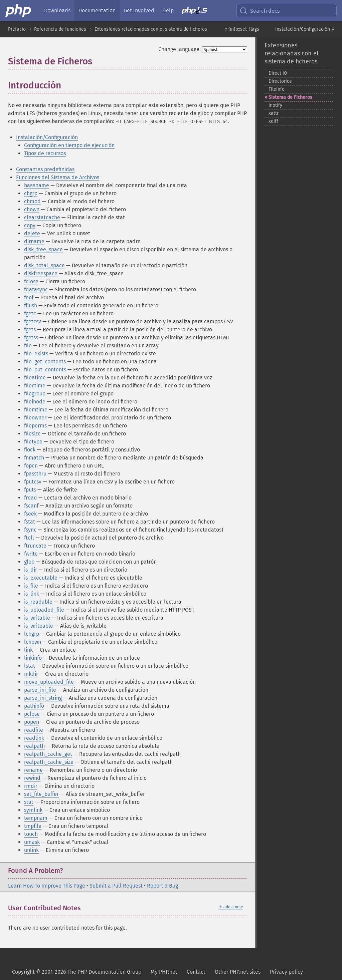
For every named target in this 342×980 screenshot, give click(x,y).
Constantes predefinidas (45, 169)
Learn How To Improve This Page (47, 886)
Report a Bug (162, 886)
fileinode (35, 402)
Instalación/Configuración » (305, 29)
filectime (35, 386)
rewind (32, 778)
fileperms (35, 426)
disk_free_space (43, 249)
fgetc (30, 313)
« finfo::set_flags (242, 29)
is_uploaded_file (44, 610)
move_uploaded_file (49, 682)
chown (32, 209)
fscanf (31, 506)
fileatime (35, 378)
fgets (30, 330)
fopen (31, 466)
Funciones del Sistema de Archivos (58, 177)
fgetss (31, 338)
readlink (34, 738)
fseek (30, 514)
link (28, 650)
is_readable (38, 602)
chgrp (31, 193)
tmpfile (33, 826)
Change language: (180, 49)
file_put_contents (45, 370)
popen (32, 722)
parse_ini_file (40, 690)
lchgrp (32, 634)
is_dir (31, 570)
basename (37, 185)
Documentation (97, 11)
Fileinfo (277, 89)
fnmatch (34, 458)
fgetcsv (33, 321)
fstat (30, 522)
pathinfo (34, 706)
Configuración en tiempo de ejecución (69, 145)
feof (29, 297)
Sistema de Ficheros (290, 97)
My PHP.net (164, 972)
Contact (196, 972)
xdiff (273, 121)
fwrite (31, 554)
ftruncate (35, 546)
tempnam (36, 818)
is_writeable (39, 626)
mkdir (31, 674)
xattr (274, 113)
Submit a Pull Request (116, 886)
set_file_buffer (41, 794)
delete (32, 233)
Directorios (280, 81)
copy (30, 225)
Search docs (260, 11)
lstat (30, 666)
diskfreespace (41, 273)
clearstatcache (42, 217)
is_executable (41, 578)
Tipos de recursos (45, 153)
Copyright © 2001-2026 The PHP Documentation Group (77, 972)
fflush (31, 305)
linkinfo (33, 658)
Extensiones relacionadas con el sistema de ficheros (151, 29)
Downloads (57, 11)
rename (33, 770)
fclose (31, 281)
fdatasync (36, 289)
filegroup (35, 394)
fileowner (35, 418)
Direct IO (278, 73)
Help (168, 11)
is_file (31, 586)
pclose (32, 714)
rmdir (31, 786)
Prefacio (17, 29)
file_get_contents (45, 362)
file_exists (36, 354)
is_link (32, 594)
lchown (33, 642)
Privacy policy (286, 972)
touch (31, 834)
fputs (30, 490)
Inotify (275, 105)
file (28, 346)
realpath (34, 746)
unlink (31, 850)
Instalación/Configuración (47, 137)
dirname (34, 241)
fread (31, 498)
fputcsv (33, 482)
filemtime (36, 410)
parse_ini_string (43, 698)
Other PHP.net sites (238, 972)
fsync (30, 530)
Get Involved (139, 11)
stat (29, 802)
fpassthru (35, 474)
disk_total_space (44, 265)
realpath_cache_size (49, 762)
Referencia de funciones (60, 29)
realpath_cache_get (48, 754)
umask (32, 842)
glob (29, 562)
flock (30, 450)
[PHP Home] (19, 11)
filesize (32, 434)
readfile (34, 730)
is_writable (37, 618)
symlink (33, 810)
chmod (32, 201)
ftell (29, 538)
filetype (33, 442)
